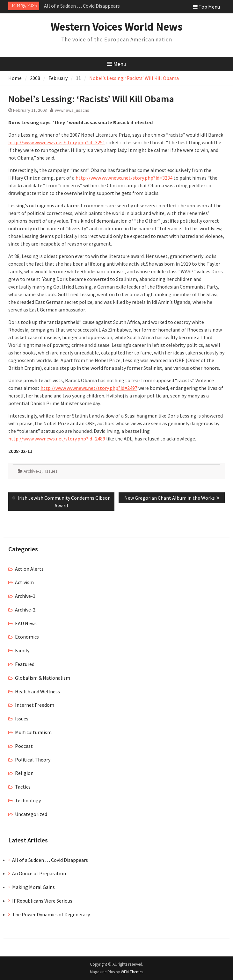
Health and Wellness (37, 691)
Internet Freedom (35, 705)
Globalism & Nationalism (43, 678)
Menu (117, 64)
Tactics (23, 787)
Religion (24, 773)
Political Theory (33, 760)
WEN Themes (132, 972)
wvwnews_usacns (72, 110)
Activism (24, 582)
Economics (27, 637)
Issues (51, 471)
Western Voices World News (117, 27)
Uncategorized (31, 814)
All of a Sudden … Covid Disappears (82, 6)
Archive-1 (33, 471)
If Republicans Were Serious (42, 901)
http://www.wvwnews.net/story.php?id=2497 (89, 388)
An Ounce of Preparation (39, 873)
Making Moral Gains (33, 887)
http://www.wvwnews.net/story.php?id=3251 (57, 142)
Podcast (24, 746)
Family (22, 650)
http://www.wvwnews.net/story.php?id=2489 (57, 439)
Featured (25, 664)
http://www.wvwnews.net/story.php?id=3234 (124, 178)
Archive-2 (25, 610)
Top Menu (207, 7)
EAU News (26, 623)
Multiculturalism (33, 732)
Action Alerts (29, 569)
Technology (28, 800)
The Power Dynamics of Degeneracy (51, 914)
